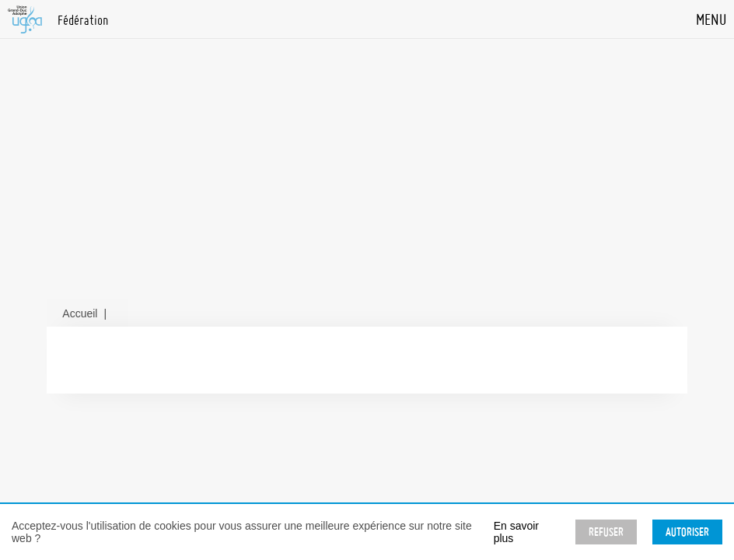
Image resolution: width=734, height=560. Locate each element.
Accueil (80, 313)
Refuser (606, 532)
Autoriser (687, 532)
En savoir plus (516, 532)
